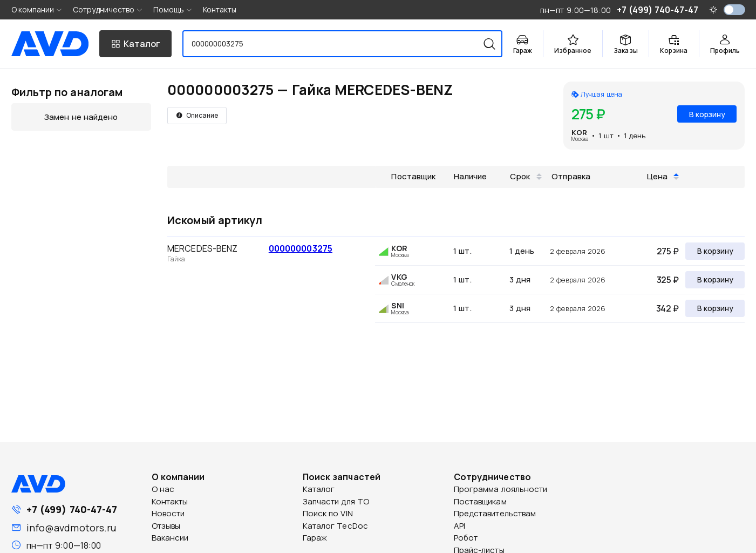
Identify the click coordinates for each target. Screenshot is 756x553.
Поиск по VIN (328, 513)
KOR (579, 132)
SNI (397, 305)
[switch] (734, 10)
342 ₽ (668, 308)
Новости (168, 513)
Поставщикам (480, 501)
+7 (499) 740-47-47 (72, 509)
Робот (466, 538)
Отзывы (166, 526)
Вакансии (170, 538)
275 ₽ (668, 251)
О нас (163, 489)
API (459, 526)
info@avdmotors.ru (71, 528)
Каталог (319, 489)
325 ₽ (668, 280)
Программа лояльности (501, 489)
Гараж (315, 538)
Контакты (220, 9)
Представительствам (495, 513)
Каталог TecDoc (335, 526)
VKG (399, 277)
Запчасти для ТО (336, 501)
